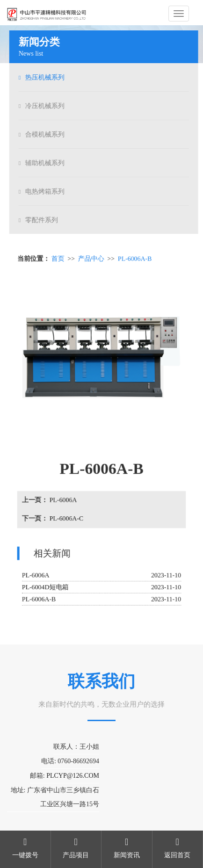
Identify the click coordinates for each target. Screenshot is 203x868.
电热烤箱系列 (46, 192)
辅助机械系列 (46, 163)
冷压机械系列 (46, 106)
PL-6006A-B (135, 260)
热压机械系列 (46, 77)
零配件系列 (43, 220)
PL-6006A (63, 500)
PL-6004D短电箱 (46, 587)
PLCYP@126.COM (73, 776)
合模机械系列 (46, 134)
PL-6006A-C (66, 518)
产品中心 (91, 260)
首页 (58, 260)
